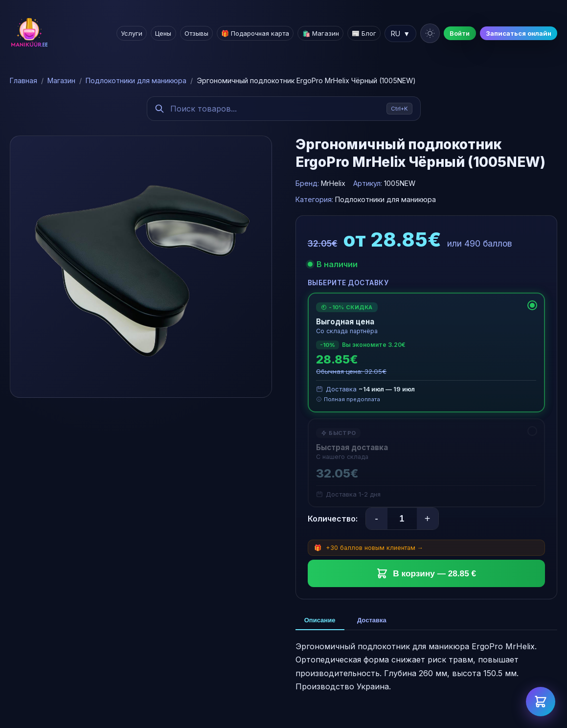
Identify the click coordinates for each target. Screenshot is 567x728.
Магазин (61, 80)
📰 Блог (364, 33)
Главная (23, 80)
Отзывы (197, 33)
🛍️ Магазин (321, 33)
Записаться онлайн (519, 33)
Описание (321, 621)
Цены (165, 33)
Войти (460, 33)
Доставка (375, 621)
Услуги (133, 33)
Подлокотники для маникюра (136, 80)
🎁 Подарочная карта (256, 33)
